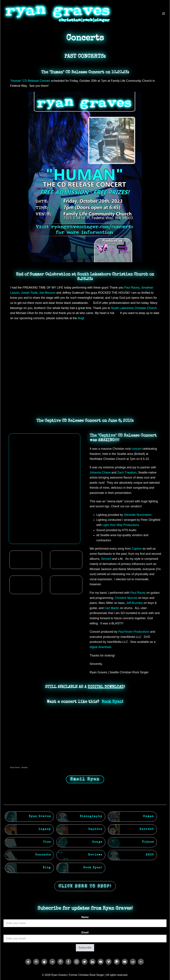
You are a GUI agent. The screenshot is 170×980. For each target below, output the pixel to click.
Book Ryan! (93, 868)
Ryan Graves (15, 767)
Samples (24, 767)
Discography (91, 817)
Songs (97, 842)
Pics (47, 842)
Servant (147, 829)
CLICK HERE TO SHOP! (85, 887)
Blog (47, 868)
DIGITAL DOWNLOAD (106, 687)
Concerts (43, 855)
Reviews (95, 855)
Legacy (45, 829)
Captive (95, 829)
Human (149, 817)
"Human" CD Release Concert (30, 81)
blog (81, 318)
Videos (148, 842)
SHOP (150, 855)
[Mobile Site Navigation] (164, 13)
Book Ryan (112, 702)
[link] (132, 288)
